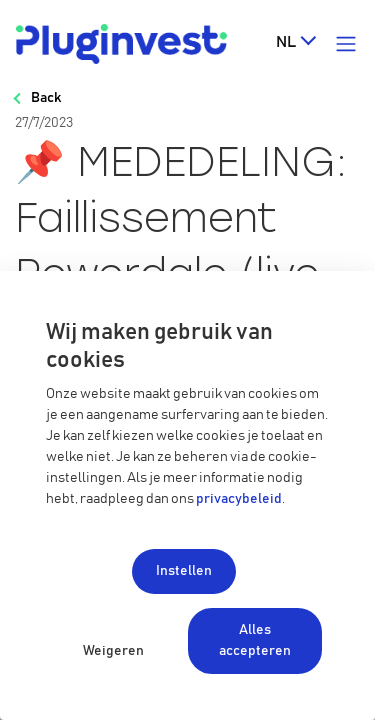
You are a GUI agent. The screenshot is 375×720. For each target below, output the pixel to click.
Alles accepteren (255, 640)
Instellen (184, 571)
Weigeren (113, 651)
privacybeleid (239, 499)
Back (46, 98)
